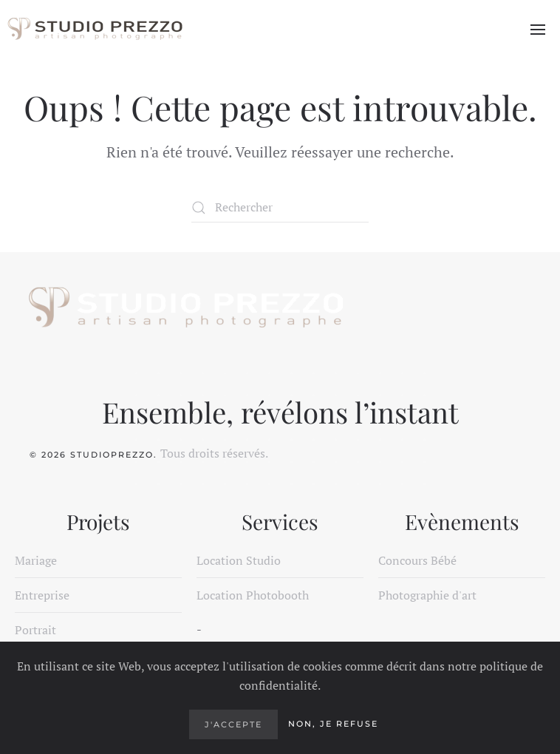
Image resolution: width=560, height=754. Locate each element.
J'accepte (233, 724)
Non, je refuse (333, 724)
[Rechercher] (280, 208)
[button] (538, 30)
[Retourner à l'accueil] (94, 30)
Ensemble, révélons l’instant (280, 412)
